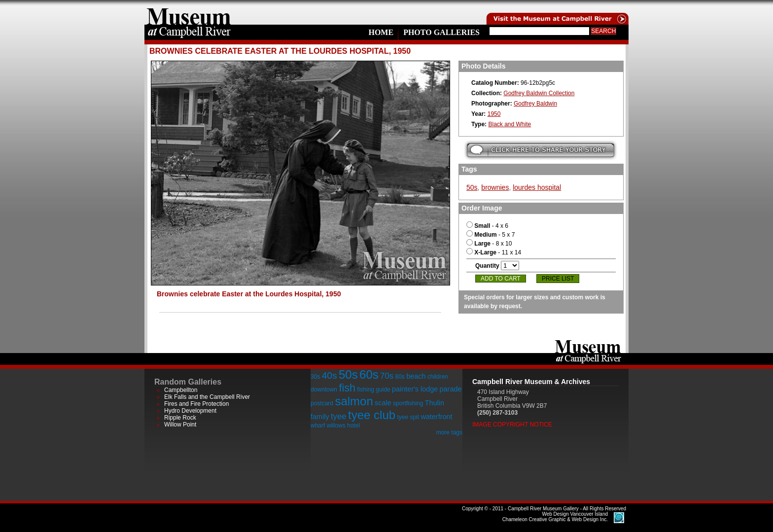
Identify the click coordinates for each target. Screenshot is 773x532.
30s (315, 377)
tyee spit (408, 417)
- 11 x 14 (494, 252)
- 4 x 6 (487, 226)
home (189, 12)
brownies (495, 187)
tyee (339, 416)
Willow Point (180, 425)
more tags (449, 432)
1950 (494, 114)
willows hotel (343, 426)
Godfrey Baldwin (535, 104)
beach (416, 376)
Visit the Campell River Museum (557, 12)
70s (387, 376)
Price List (558, 279)
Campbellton (181, 390)
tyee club (372, 415)
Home (381, 32)
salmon (354, 401)
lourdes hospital (537, 187)
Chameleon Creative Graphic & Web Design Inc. (555, 517)
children (438, 377)
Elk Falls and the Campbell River (207, 397)
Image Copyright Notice (512, 425)
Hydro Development (190, 411)
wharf (318, 426)
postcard (322, 403)
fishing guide (373, 390)
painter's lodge (415, 389)
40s (330, 375)
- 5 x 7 (491, 235)
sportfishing (408, 403)
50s (472, 187)
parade (451, 389)
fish (347, 388)
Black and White (509, 124)
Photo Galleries (441, 32)
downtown (324, 390)
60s (369, 374)
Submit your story (541, 150)
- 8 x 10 (489, 244)
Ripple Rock (180, 418)
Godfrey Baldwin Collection (539, 93)
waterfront (436, 417)
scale (383, 403)
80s (400, 377)
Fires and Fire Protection (196, 404)
